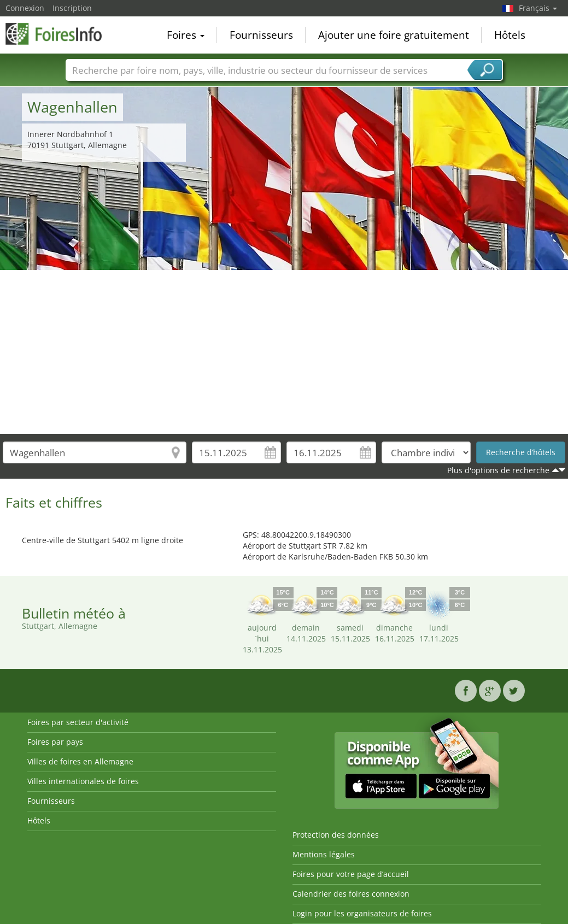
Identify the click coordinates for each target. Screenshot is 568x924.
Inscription (72, 8)
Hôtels (510, 35)
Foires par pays (55, 742)
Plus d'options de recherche (498, 470)
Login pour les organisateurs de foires (362, 913)
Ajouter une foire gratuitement (394, 35)
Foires (186, 35)
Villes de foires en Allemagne (80, 761)
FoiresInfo (60, 34)
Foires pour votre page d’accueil (351, 874)
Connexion (25, 8)
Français (538, 8)
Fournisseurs (261, 35)
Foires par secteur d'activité (78, 722)
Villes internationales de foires (83, 781)
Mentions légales (324, 854)
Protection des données (336, 835)
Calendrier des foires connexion (351, 894)
